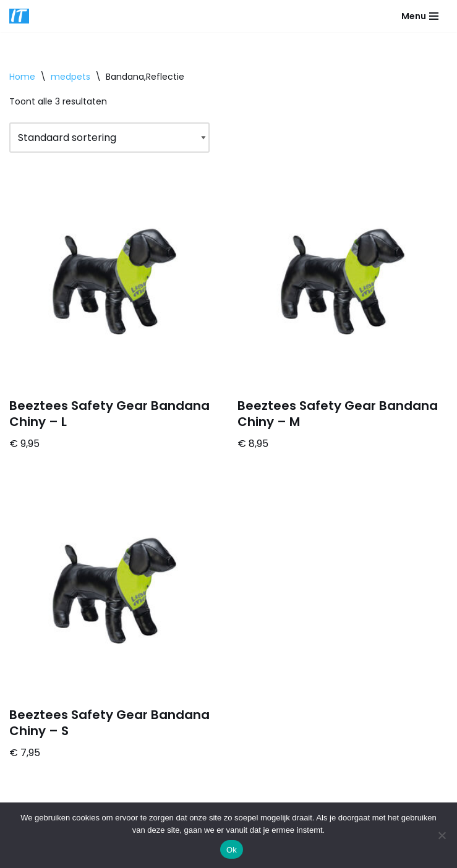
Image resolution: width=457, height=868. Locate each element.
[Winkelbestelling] (109, 138)
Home (22, 77)
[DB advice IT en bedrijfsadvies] (19, 16)
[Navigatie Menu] (420, 16)
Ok (232, 850)
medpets (70, 77)
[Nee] (442, 835)
